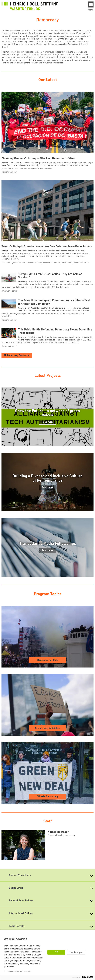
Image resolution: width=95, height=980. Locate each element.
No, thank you (76, 952)
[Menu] (91, 4)
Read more (48, 422)
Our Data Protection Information (16, 972)
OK (56, 952)
